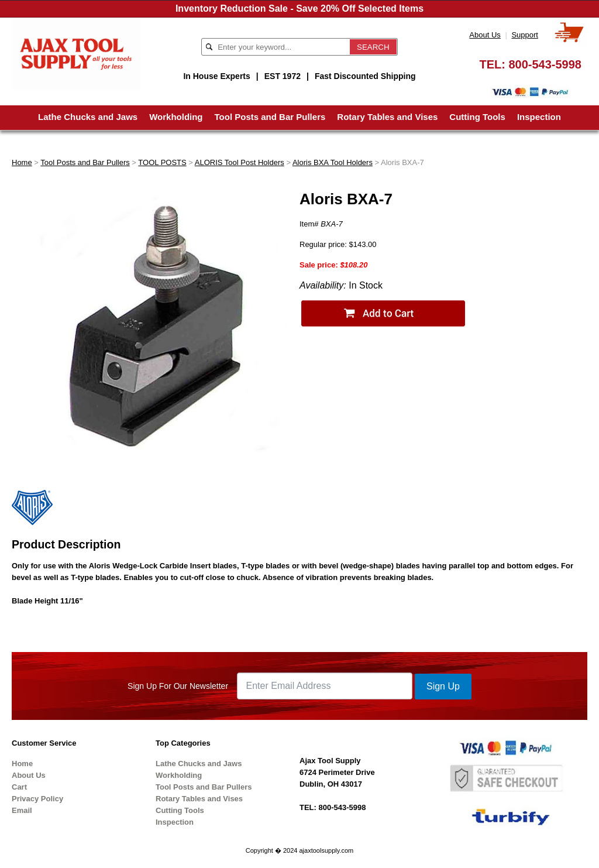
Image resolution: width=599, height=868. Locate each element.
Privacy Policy (37, 799)
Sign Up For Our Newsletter (178, 686)
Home (22, 162)
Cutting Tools (477, 117)
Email (22, 810)
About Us (485, 35)
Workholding (176, 117)
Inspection (539, 117)
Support (525, 35)
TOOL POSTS (162, 162)
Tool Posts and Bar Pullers (270, 117)
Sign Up (443, 686)
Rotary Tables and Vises (387, 117)
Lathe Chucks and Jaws (88, 117)
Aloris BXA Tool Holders (333, 162)
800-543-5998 (545, 64)
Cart (19, 787)
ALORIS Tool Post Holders (240, 162)
